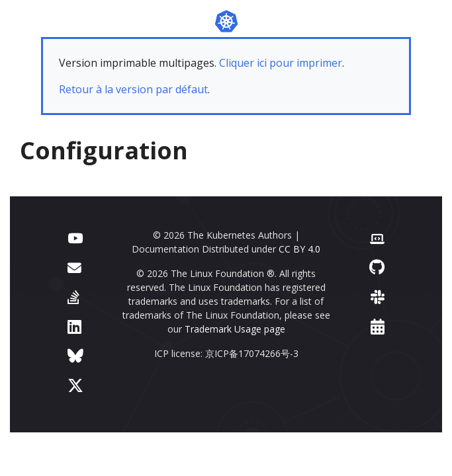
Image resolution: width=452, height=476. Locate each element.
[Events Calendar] (378, 326)
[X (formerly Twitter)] (75, 385)
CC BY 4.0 (299, 249)
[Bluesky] (75, 355)
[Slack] (378, 297)
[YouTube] (75, 237)
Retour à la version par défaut (133, 89)
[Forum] (74, 267)
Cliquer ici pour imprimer (281, 63)
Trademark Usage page (235, 329)
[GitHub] (377, 267)
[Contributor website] (377, 237)
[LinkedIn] (74, 326)
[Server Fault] (73, 297)
